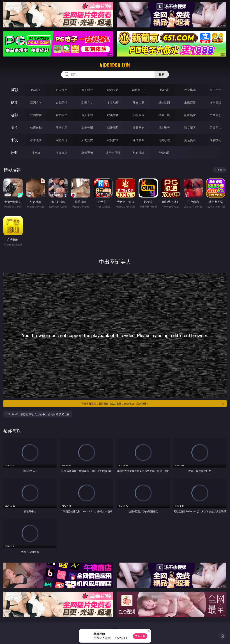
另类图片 (215, 128)
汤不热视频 (113, 153)
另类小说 (164, 140)
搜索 (162, 74)
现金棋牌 (190, 90)
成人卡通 (87, 115)
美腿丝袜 (139, 128)
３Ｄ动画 (113, 102)
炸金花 (164, 90)
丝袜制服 (164, 102)
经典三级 (164, 115)
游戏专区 (113, 90)
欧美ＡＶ (87, 102)
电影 (14, 115)
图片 (14, 127)
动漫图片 (113, 128)
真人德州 (62, 90)
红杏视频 (139, 153)
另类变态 (215, 115)
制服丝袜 (139, 115)
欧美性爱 (113, 115)
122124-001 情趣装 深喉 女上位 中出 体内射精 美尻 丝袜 (38, 414)
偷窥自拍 (36, 128)
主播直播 (190, 102)
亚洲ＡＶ (36, 102)
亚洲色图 (62, 128)
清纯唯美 (164, 128)
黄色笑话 (190, 140)
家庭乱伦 (62, 140)
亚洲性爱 (36, 115)
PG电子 (36, 90)
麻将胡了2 (138, 90)
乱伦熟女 (190, 115)
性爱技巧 (215, 140)
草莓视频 (87, 153)
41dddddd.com (115, 65)
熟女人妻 (139, 102)
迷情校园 (139, 140)
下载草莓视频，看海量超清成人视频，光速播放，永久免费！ (153, 404)
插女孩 (36, 153)
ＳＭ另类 (215, 102)
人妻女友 (87, 140)
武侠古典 (113, 140)
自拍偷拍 (62, 102)
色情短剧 (164, 153)
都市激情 (36, 140)
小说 (14, 140)
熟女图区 (190, 128)
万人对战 (87, 90)
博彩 (14, 90)
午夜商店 (62, 153)
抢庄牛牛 (215, 90)
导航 (14, 153)
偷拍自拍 (62, 115)
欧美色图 (87, 128)
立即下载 (140, 636)
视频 (14, 102)
